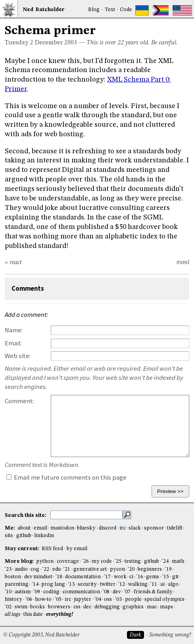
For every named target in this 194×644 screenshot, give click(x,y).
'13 (71, 584)
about (24, 528)
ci (131, 577)
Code (126, 10)
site (9, 536)
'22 (46, 569)
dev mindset (38, 577)
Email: (13, 343)
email (40, 528)
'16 (140, 577)
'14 (35, 584)
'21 (67, 569)
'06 (29, 599)
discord (108, 528)
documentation (83, 577)
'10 (8, 592)
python (45, 561)
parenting (17, 584)
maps (166, 607)
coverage (68, 561)
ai (162, 584)
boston (13, 577)
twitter (108, 584)
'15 (166, 577)
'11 (154, 584)
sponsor (154, 528)
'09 (37, 592)
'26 (85, 561)
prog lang (53, 584)
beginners (150, 569)
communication (81, 592)
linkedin (44, 536)
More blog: (20, 561)
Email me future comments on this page (66, 477)
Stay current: (23, 549)
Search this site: (26, 515)
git (175, 577)
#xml (183, 263)
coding (51, 592)
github (24, 536)
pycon (117, 569)
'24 (165, 561)
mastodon (62, 528)
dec (87, 607)
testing (133, 561)
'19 (168, 569)
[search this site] (86, 515)
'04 (98, 599)
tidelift (175, 528)
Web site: (18, 356)
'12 (122, 584)
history (13, 599)
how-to (43, 599)
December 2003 (56, 43)
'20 (131, 569)
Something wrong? (170, 635)
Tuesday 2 (19, 43)
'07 (127, 592)
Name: (14, 330)
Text (110, 10)
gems (153, 577)
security (87, 584)
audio (21, 569)
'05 (58, 599)
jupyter (83, 599)
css (77, 607)
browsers (59, 607)
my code (102, 561)
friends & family (153, 592)
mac (152, 607)
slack (135, 528)
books (37, 607)
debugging (107, 607)
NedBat (44, 10)
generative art (90, 569)
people (133, 599)
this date (33, 614)
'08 (106, 592)
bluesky (86, 528)
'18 (59, 577)
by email (77, 549)
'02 (8, 607)
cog (35, 569)
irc (123, 528)
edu (57, 569)
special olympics (164, 599)
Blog (94, 10)
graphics (133, 607)
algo (173, 584)
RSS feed (52, 549)
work (120, 577)
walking (138, 584)
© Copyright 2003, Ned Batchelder (41, 635)
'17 (107, 577)
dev (117, 592)
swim (21, 607)
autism (23, 592)
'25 (118, 561)
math (178, 561)
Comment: (19, 401)
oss (108, 599)
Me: (11, 528)
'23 (8, 569)
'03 (118, 599)
